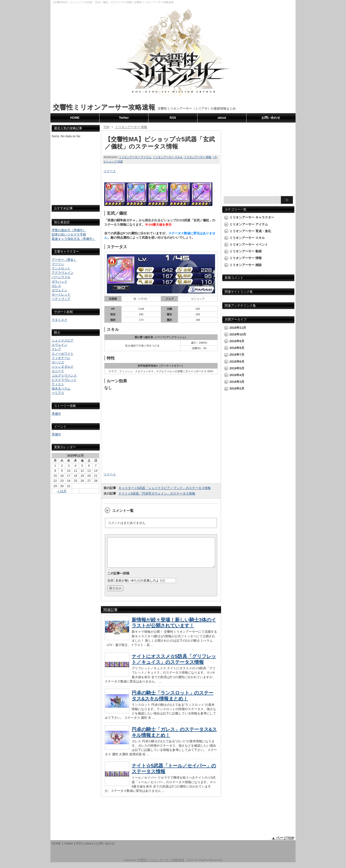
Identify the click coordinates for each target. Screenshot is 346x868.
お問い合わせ (271, 118)
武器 (120, 161)
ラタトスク (59, 320)
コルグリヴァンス (64, 375)
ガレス (56, 286)
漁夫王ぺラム (61, 388)
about (222, 118)
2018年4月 (237, 375)
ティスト (58, 384)
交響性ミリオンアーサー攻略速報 (104, 107)
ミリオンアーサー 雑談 (246, 265)
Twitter (124, 118)
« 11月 (62, 491)
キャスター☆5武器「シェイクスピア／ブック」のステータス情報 (165, 488)
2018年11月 (238, 328)
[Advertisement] (76, 176)
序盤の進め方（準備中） (69, 230)
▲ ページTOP (283, 844)
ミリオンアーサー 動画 (246, 251)
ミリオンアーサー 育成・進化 (250, 231)
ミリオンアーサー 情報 (198, 157)
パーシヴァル (61, 277)
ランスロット (61, 268)
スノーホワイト (63, 354)
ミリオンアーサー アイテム (135, 157)
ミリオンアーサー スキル (168, 157)
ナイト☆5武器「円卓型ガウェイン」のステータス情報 (157, 493)
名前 (111, 586)
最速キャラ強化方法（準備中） (74, 239)
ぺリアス (58, 393)
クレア (56, 349)
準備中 (56, 414)
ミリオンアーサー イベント (249, 245)
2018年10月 (238, 334)
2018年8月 (237, 348)
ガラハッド (59, 282)
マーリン (58, 264)
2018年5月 (237, 368)
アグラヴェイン (63, 273)
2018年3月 (237, 382)
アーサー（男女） (64, 260)
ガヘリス (58, 362)
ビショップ (110, 161)
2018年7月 (237, 355)
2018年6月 (237, 362)
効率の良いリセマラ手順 (69, 234)
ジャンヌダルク (63, 367)
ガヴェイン (59, 290)
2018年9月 (237, 341)
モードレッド (61, 294)
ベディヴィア (61, 299)
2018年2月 (237, 388)
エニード (58, 371)
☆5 (215, 157)
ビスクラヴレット (64, 380)
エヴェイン (59, 345)
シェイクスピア (63, 340)
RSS (173, 118)
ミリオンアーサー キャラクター (252, 217)
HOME (75, 118)
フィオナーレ (61, 358)
